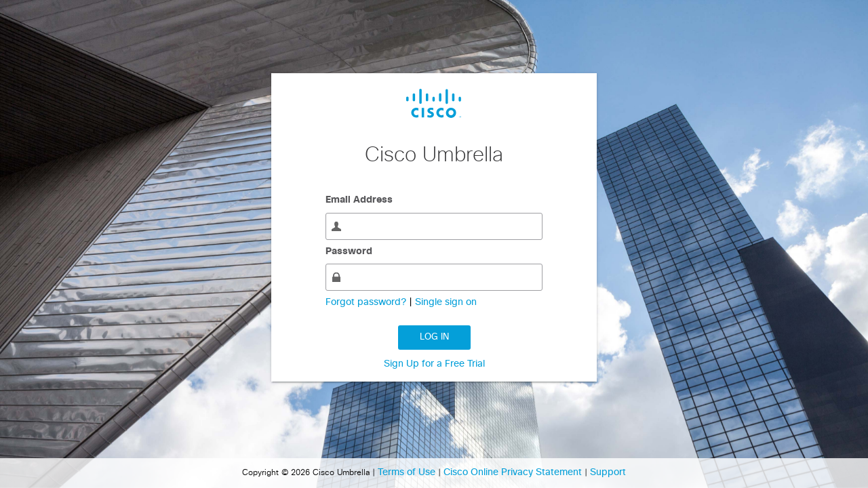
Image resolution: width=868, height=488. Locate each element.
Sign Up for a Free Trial (434, 364)
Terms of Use (408, 472)
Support (608, 472)
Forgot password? (367, 302)
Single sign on (446, 302)
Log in (434, 337)
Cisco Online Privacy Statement (514, 472)
